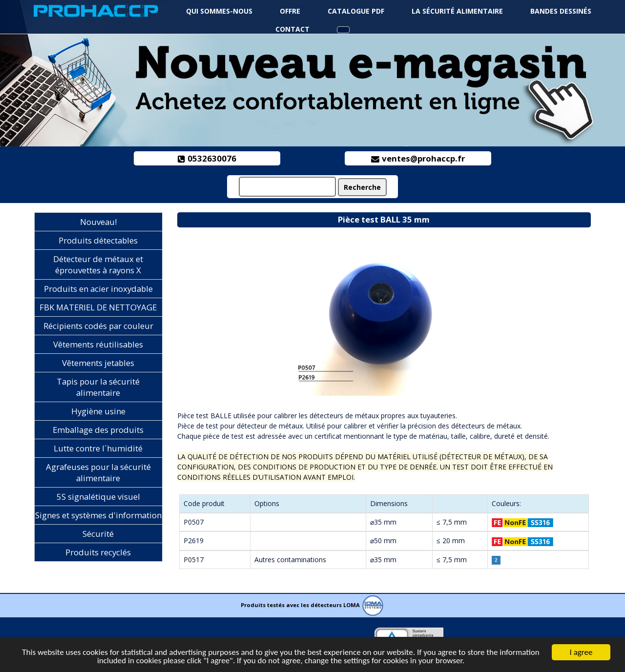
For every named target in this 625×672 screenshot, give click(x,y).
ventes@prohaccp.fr (418, 158)
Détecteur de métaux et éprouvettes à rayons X (98, 265)
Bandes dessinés (561, 11)
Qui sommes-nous (219, 11)
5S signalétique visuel (98, 497)
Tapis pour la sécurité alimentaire (98, 387)
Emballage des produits (98, 430)
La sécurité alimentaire (457, 11)
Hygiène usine (98, 411)
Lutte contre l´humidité (98, 448)
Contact (292, 29)
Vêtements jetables (98, 363)
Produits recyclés (98, 552)
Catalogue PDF (356, 11)
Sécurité (98, 534)
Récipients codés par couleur (98, 326)
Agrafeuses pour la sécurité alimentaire (98, 472)
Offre (290, 11)
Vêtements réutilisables (98, 344)
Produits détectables (98, 240)
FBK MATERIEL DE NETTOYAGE (98, 307)
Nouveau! (98, 222)
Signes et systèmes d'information (98, 515)
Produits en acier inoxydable (98, 289)
